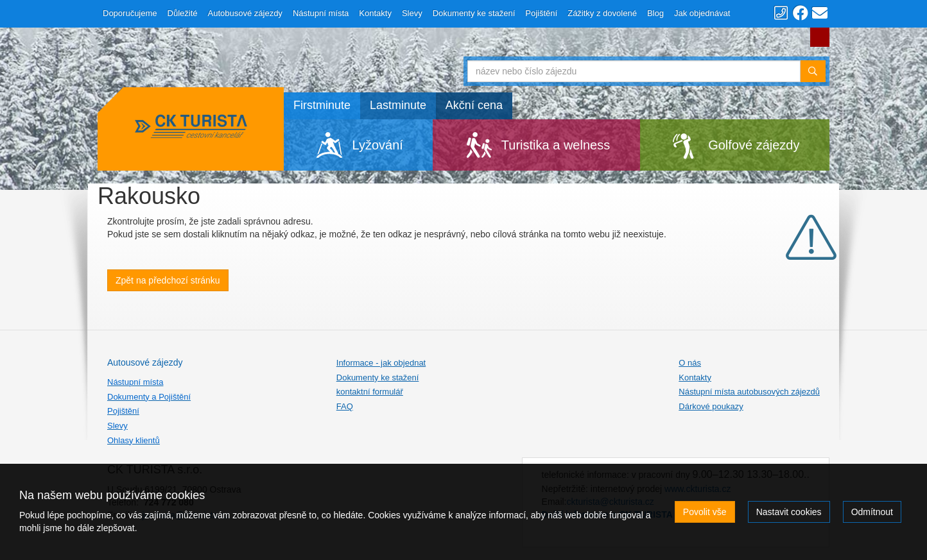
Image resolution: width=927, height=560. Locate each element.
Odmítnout (872, 512)
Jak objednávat (702, 13)
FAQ (345, 406)
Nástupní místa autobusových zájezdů (749, 392)
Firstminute (322, 105)
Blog (655, 13)
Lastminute (398, 105)
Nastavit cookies (789, 512)
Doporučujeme (130, 13)
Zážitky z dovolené (602, 13)
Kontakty (375, 13)
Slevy (412, 13)
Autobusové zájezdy (245, 13)
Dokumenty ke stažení (474, 13)
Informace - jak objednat (381, 363)
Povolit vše (705, 512)
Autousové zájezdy (145, 362)
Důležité (183, 13)
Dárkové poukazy (711, 406)
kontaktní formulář (370, 392)
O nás (690, 363)
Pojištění (541, 13)
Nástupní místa (321, 13)
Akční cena (474, 105)
